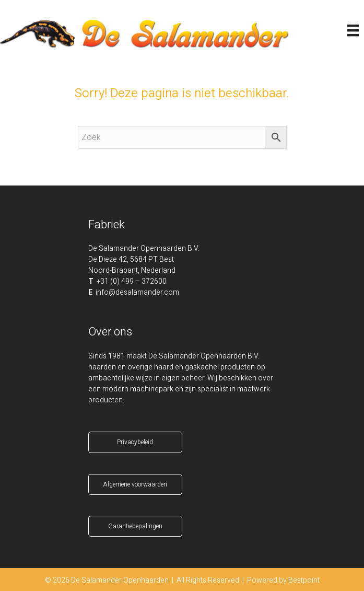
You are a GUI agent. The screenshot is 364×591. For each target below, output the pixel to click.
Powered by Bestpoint (283, 580)
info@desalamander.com (137, 292)
